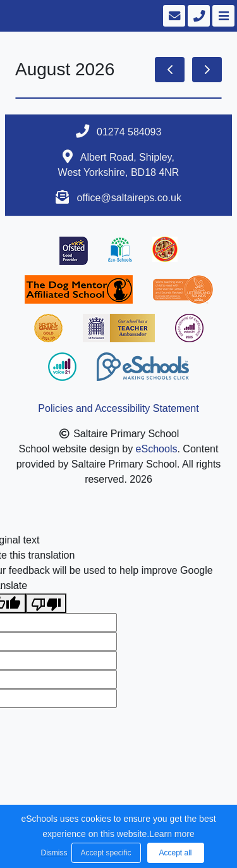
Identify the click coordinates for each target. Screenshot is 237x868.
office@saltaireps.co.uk (129, 198)
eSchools (157, 449)
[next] (207, 70)
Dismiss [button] (53, 853)
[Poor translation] (46, 603)
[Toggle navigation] (222, 16)
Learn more (172, 834)
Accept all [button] (175, 853)
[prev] (170, 70)
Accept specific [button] (106, 853)
